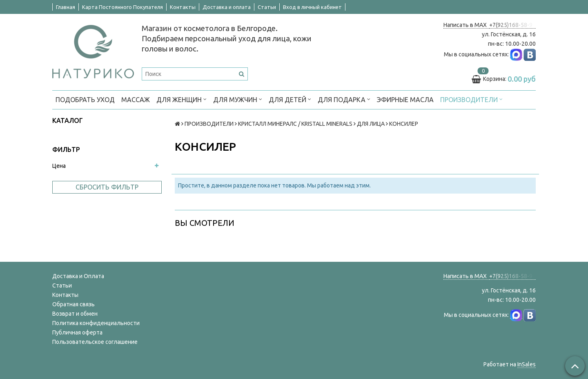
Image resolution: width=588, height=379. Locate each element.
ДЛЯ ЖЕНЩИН (182, 99)
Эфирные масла (405, 100)
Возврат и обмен (75, 314)
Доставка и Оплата (78, 276)
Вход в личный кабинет (312, 7)
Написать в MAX (466, 25)
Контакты (183, 7)
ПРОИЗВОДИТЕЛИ (471, 99)
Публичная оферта (77, 332)
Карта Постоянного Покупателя (122, 7)
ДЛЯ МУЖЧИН (238, 99)
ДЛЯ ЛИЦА (371, 124)
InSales (527, 364)
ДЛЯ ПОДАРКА (344, 99)
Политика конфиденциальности (96, 323)
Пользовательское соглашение (95, 342)
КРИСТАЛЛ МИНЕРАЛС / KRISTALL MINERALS (295, 124)
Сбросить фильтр (107, 187)
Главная (66, 7)
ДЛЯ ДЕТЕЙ (290, 99)
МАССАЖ (136, 100)
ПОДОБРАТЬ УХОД (85, 100)
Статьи (267, 7)
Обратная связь (73, 304)
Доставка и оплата (227, 7)
